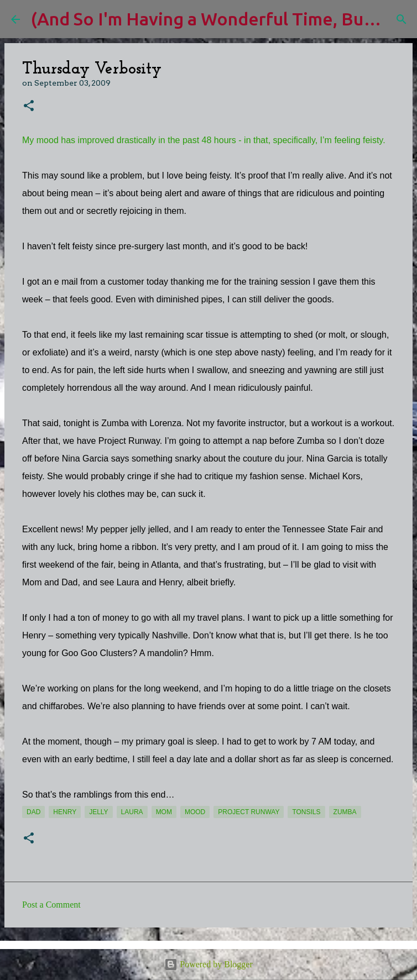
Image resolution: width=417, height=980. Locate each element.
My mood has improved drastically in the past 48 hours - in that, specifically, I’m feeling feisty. (204, 140)
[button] (29, 106)
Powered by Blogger (208, 964)
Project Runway (249, 812)
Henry (65, 812)
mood (195, 812)
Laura (132, 812)
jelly (98, 812)
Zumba (345, 812)
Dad (33, 812)
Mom (164, 812)
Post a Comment (51, 905)
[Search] (402, 19)
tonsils (306, 812)
